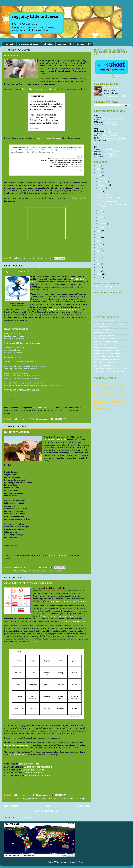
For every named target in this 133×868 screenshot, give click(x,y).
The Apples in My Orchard (115, 138)
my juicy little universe (113, 122)
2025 (99, 169)
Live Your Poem (110, 125)
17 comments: (42, 567)
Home (47, 806)
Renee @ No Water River (105, 363)
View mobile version (47, 811)
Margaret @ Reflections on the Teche (110, 351)
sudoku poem (82, 799)
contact (62, 44)
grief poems (37, 571)
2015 (99, 254)
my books (10, 44)
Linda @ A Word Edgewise (106, 348)
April (101, 217)
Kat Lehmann (48, 799)
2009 (99, 274)
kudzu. (35, 641)
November (104, 182)
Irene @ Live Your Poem (105, 336)
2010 (99, 271)
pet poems (59, 571)
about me (49, 44)
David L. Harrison (102, 330)
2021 (99, 234)
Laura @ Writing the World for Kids (110, 342)
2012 (99, 264)
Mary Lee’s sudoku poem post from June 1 (60, 616)
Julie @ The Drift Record (105, 339)
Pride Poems (71, 799)
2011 (99, 267)
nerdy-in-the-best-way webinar (64, 310)
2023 (99, 176)
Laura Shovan (100, 345)
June (101, 211)
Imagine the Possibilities (113, 136)
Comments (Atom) (24, 818)
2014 (99, 258)
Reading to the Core (29, 764)
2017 (99, 248)
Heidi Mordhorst (114, 87)
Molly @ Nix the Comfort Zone (107, 360)
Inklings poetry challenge (31, 799)
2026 (99, 166)
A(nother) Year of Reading (38, 767)
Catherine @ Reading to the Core (108, 324)
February (103, 224)
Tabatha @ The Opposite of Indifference (111, 369)
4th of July (15, 799)
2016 (99, 251)
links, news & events (29, 44)
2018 (99, 244)
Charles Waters (101, 327)
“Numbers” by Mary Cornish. (73, 621)
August (102, 188)
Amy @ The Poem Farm (104, 321)
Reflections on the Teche (44, 408)
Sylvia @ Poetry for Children (106, 366)
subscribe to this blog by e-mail (107, 287)
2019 (99, 241)
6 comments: (42, 258)
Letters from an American (49, 138)
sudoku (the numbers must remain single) (29, 583)
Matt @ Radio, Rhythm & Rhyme (108, 357)
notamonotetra (13, 55)
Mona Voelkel (109, 149)
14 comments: (42, 795)
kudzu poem (60, 799)
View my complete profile (115, 96)
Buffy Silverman (111, 154)
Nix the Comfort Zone (33, 770)
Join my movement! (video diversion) (68, 601)
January (102, 227)
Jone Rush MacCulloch (112, 120)
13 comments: (42, 419)
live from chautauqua (17, 432)
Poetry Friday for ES (80, 44)
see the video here (17, 755)
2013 (99, 261)
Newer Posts (11, 806)
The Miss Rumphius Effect (115, 156)
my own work (48, 571)
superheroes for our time (19, 271)
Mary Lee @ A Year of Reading (107, 354)
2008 (99, 277)
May (101, 214)
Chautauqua (16, 571)
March (102, 220)
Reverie (107, 131)
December (103, 178)
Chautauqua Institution (55, 440)
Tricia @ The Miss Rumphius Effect (109, 372)
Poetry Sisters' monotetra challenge (39, 89)
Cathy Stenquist (110, 133)
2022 (99, 231)
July (101, 192)
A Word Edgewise (58, 555)
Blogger (82, 862)
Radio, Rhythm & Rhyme (112, 117)
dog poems (26, 571)
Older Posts (82, 806)
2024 (99, 172)
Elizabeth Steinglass (103, 333)
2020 (99, 238)
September (104, 185)
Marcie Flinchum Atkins (16, 745)
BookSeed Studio (78, 198)
